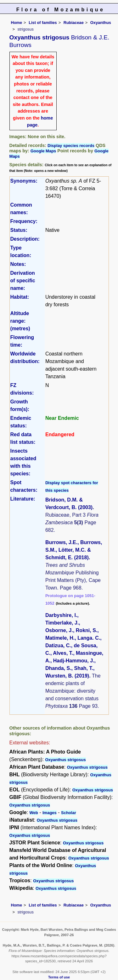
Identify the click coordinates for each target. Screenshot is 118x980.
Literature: (23, 499)
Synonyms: (24, 181)
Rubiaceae (74, 23)
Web (34, 813)
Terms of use (59, 977)
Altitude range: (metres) (20, 321)
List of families (43, 23)
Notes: (18, 264)
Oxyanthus (101, 23)
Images (50, 813)
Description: (25, 239)
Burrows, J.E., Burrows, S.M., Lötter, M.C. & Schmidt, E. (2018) (74, 550)
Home (17, 23)
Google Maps (43, 151)
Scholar (69, 813)
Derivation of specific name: (23, 281)
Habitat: (20, 297)
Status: (19, 230)
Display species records (71, 146)
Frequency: (24, 221)
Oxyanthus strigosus (65, 760)
